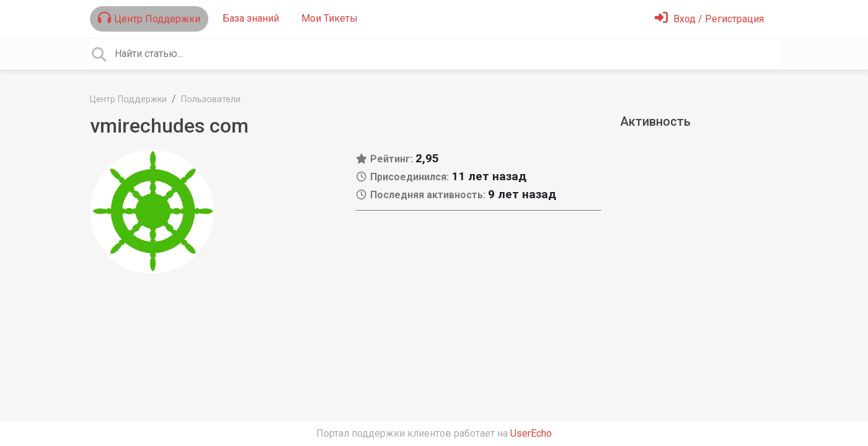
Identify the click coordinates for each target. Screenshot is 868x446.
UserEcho (531, 433)
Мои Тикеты (330, 18)
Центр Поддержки (149, 18)
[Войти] (709, 19)
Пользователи (211, 99)
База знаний (251, 18)
